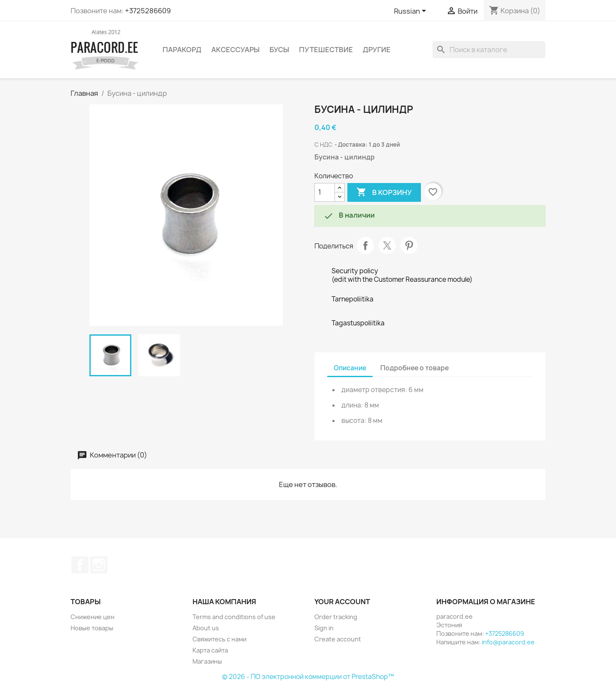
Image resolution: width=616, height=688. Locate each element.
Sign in (324, 628)
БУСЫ (279, 50)
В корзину (384, 192)
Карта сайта (210, 650)
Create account (338, 639)
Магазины (207, 661)
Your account (342, 602)
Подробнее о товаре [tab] (415, 368)
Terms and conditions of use (234, 617)
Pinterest (409, 245)
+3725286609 (148, 11)
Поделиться (365, 245)
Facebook (80, 565)
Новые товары (92, 628)
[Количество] (325, 192)
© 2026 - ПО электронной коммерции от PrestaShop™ (308, 677)
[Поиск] (489, 50)
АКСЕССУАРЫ (235, 50)
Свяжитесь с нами (219, 639)
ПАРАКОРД (182, 50)
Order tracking (336, 617)
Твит (387, 245)
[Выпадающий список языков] (412, 12)
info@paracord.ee (508, 642)
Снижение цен (93, 617)
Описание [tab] (350, 368)
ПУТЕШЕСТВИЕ (326, 50)
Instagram (99, 565)
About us (206, 628)
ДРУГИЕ (377, 50)
